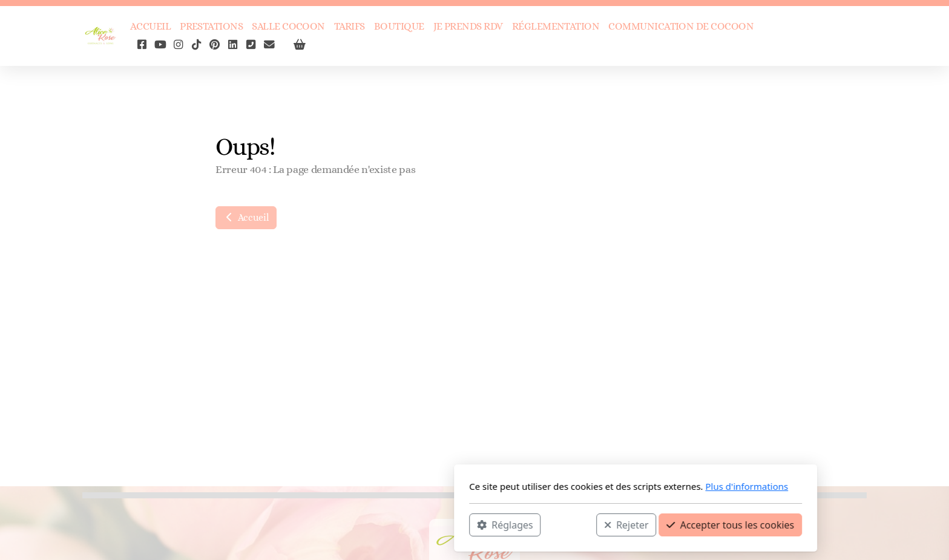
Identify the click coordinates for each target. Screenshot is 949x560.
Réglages (344, 524)
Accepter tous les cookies (569, 524)
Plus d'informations (586, 486)
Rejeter (465, 524)
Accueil (246, 217)
